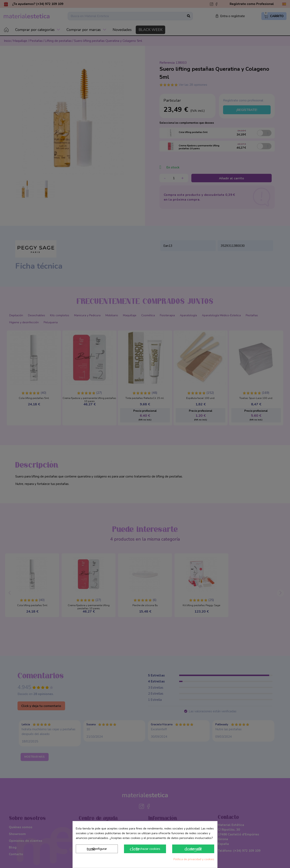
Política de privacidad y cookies (194, 859)
